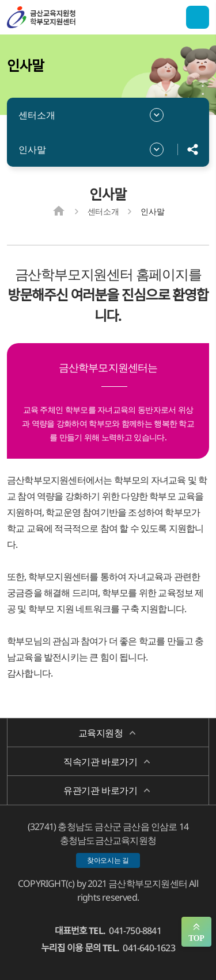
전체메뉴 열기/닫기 (198, 17)
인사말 (32, 149)
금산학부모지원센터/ (65, 17)
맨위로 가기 (196, 932)
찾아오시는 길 (108, 860)
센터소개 (37, 115)
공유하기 (193, 149)
